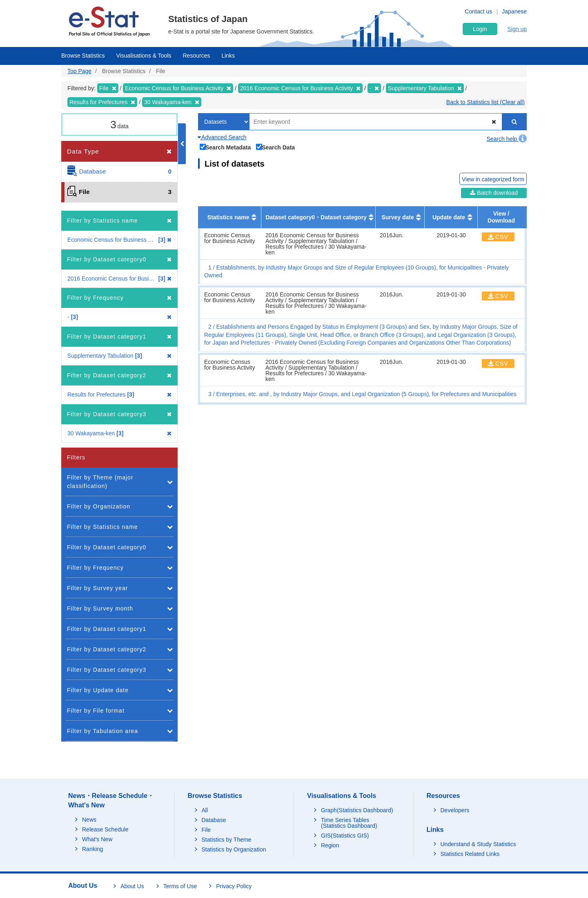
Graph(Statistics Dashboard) (357, 810)
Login (480, 29)
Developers (455, 810)
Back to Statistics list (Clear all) (486, 102)
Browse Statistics (83, 56)
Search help (507, 139)
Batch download (494, 193)
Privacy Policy (234, 886)
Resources (197, 56)
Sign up (517, 29)
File (206, 830)
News (89, 820)
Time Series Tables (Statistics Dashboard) (349, 823)
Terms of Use (180, 886)
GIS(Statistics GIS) (345, 836)
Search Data (276, 147)
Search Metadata (225, 147)
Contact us (478, 11)
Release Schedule (105, 829)
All (205, 810)
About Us (132, 886)
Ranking (92, 849)
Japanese (514, 11)
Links (228, 56)
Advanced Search (222, 137)
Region (330, 845)
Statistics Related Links (470, 854)
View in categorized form (493, 179)
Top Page (79, 71)
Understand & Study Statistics (478, 844)
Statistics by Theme (227, 840)
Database (214, 820)
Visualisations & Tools (144, 56)
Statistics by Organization (234, 849)
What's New (97, 839)
